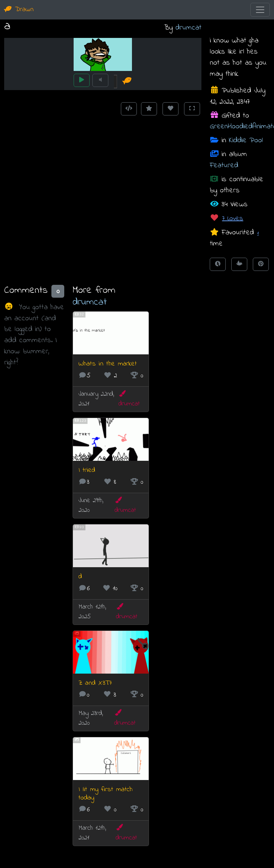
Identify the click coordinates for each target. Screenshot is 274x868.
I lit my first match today (106, 794)
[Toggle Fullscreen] (192, 109)
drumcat (188, 28)
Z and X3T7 (95, 683)
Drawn (19, 10)
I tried (87, 470)
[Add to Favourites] (149, 109)
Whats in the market (108, 364)
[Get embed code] (129, 109)
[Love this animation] (171, 109)
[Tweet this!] (239, 264)
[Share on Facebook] (218, 264)
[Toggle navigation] (260, 10)
